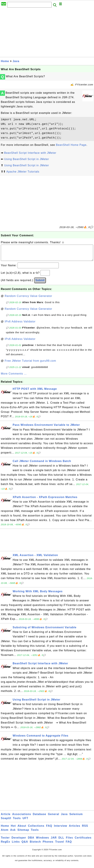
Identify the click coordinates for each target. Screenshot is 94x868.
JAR (54, 841)
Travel (60, 845)
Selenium (76, 818)
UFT (25, 822)
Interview (61, 829)
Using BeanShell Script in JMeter (26, 159)
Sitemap (23, 833)
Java (16, 61)
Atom (5, 833)
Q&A (25, 845)
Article (6, 818)
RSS (85, 829)
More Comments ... (14, 377)
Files (69, 841)
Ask (13, 833)
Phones (48, 845)
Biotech (35, 845)
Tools (17, 822)
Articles (75, 829)
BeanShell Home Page (71, 145)
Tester (5, 841)
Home (5, 61)
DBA (31, 841)
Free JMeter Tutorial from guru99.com (30, 364)
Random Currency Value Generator (29, 299)
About (22, 829)
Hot (13, 829)
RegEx (5, 845)
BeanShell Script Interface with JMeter (30, 153)
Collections (36, 829)
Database (39, 818)
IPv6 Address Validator (20, 325)
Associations (22, 818)
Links (16, 845)
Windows (42, 841)
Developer (19, 841)
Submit (40, 284)
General (54, 818)
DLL (61, 841)
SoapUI (6, 822)
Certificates (83, 841)
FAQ (49, 829)
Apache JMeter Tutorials (23, 172)
